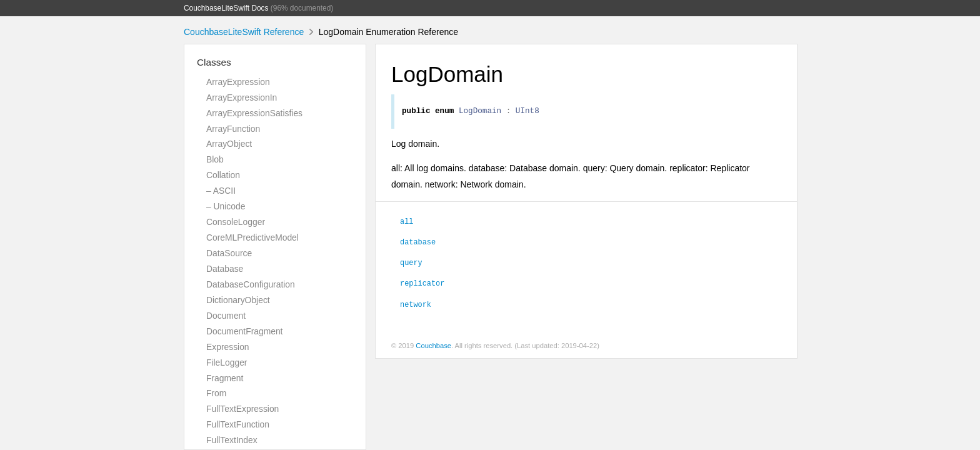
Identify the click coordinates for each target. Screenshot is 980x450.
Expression (228, 347)
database (418, 243)
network (416, 306)
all (407, 222)
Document (226, 316)
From (216, 393)
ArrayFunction (233, 129)
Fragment (225, 378)
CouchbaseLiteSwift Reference (244, 32)
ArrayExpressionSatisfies (254, 113)
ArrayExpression (238, 82)
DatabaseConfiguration (251, 284)
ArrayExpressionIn (242, 97)
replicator (422, 284)
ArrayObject (229, 144)
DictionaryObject (238, 300)
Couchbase (433, 347)
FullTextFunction (238, 424)
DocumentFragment (244, 331)
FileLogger (227, 362)
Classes (214, 62)
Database (225, 269)
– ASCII (221, 191)
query (411, 264)
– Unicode (226, 206)
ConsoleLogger (236, 222)
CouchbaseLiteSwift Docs (226, 8)
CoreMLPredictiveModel (252, 237)
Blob (215, 159)
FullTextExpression (242, 409)
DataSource (229, 253)
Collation (223, 175)
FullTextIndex (232, 440)
